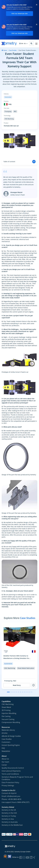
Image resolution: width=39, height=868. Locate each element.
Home (5, 50)
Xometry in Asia (8, 819)
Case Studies (13, 50)
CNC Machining (8, 704)
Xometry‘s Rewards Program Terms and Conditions (17, 778)
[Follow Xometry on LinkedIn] (31, 857)
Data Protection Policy (10, 782)
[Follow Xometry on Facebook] (21, 857)
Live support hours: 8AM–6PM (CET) (16, 802)
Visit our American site (19, 13)
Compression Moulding (11, 722)
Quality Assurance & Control (13, 768)
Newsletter (6, 751)
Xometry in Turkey (9, 816)
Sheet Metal (6, 707)
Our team (5, 762)
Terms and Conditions (10, 774)
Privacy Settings (8, 785)
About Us (5, 759)
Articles (5, 733)
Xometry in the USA (9, 813)
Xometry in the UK (9, 810)
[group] (19, 656)
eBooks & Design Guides (11, 736)
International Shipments (11, 771)
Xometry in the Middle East (12, 825)
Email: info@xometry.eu (11, 796)
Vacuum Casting (8, 719)
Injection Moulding (9, 713)
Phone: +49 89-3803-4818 (11, 799)
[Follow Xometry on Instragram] (24, 857)
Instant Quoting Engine (11, 745)
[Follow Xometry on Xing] (34, 857)
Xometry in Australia (10, 822)
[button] (8, 692)
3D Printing (6, 710)
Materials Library (8, 730)
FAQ (3, 748)
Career (4, 765)
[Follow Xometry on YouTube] (27, 857)
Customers (6, 742)
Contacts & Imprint (9, 793)
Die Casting (6, 716)
